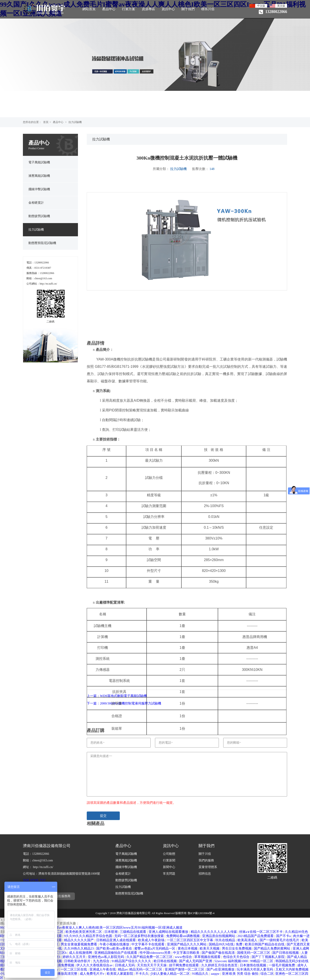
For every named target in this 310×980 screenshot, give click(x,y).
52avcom (221, 961)
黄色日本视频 (188, 948)
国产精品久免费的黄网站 (272, 948)
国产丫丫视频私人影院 (269, 957)
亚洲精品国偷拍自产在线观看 (116, 953)
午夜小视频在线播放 (115, 944)
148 (212, 169)
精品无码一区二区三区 (146, 969)
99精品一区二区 (262, 961)
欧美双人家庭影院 (120, 974)
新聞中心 (169, 867)
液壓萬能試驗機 (39, 176)
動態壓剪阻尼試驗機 (42, 243)
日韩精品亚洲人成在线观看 (116, 940)
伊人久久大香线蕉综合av (95, 965)
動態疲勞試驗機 (39, 216)
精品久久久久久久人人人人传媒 (214, 932)
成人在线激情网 (81, 953)
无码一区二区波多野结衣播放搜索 (139, 936)
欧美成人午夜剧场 (152, 940)
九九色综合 (102, 961)
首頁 (46, 122)
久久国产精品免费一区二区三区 (150, 957)
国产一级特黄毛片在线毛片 (280, 940)
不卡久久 (142, 974)
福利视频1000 (238, 961)
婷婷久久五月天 (75, 957)
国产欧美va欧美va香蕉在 (115, 948)
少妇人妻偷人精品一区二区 (170, 974)
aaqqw (216, 974)
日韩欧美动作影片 (78, 961)
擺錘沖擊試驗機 (39, 189)
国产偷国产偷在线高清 (219, 953)
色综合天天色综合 (237, 957)
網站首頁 (89, 9)
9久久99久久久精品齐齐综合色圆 (88, 936)
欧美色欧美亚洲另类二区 (84, 932)
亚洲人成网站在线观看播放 (169, 932)
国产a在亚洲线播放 (221, 969)
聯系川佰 (208, 9)
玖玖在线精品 (226, 940)
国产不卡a (284, 936)
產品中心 (109, 9)
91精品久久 (201, 974)
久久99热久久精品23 (79, 948)
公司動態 (169, 854)
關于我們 (188, 9)
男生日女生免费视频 (237, 948)
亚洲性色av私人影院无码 (106, 957)
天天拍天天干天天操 (152, 965)
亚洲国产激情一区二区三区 (185, 969)
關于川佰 (205, 854)
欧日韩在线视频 (166, 961)
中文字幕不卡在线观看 (148, 944)
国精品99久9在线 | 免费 (226, 944)
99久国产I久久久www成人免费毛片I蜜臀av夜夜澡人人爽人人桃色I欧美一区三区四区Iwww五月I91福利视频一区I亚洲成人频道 (91, 928)
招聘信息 (205, 874)
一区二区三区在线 (74, 969)
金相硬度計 (36, 203)
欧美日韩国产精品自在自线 (265, 944)
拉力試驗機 (75, 122)
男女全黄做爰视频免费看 (79, 944)
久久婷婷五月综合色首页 (220, 965)
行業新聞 (169, 860)
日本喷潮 (111, 932)
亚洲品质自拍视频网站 (219, 936)
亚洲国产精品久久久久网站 (187, 944)
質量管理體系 (208, 867)
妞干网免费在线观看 (184, 965)
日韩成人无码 (125, 965)
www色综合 (184, 957)
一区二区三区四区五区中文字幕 (190, 940)
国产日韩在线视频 (286, 953)
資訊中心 (168, 9)
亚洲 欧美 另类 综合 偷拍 (241, 974)
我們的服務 (206, 860)
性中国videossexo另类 (156, 953)
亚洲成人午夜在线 (103, 969)
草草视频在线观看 (208, 957)
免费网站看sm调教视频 (183, 936)
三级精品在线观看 (133, 932)
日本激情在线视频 (253, 965)
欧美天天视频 (210, 948)
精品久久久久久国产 (79, 940)
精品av (123, 969)
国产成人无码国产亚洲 (196, 961)
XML (26, 880)
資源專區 (148, 9)
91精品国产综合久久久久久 (132, 961)
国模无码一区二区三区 (254, 953)
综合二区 (267, 974)
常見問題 (169, 874)
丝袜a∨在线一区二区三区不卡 (261, 932)
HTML (35, 880)
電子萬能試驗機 (39, 162)
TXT (43, 880)
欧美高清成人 (248, 940)
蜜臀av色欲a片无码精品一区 (155, 948)
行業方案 (129, 9)
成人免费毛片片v (92, 974)
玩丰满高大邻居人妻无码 (255, 969)
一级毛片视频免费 (282, 965)
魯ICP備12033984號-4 (201, 913)
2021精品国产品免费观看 (256, 936)
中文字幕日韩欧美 (187, 953)
